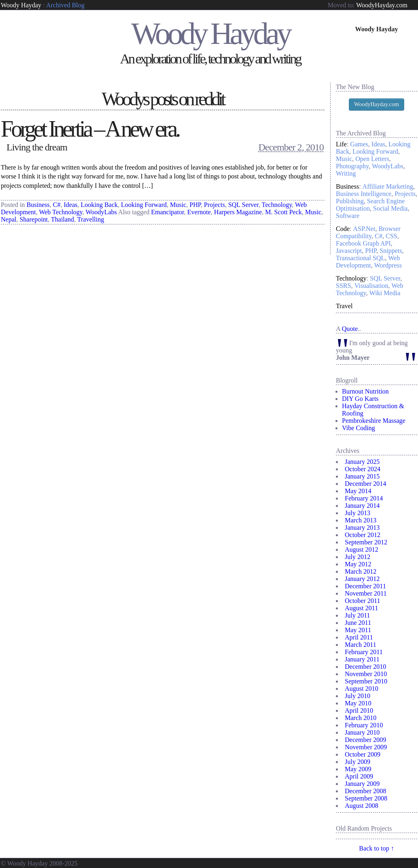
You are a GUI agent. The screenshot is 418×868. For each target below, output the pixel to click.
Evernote (199, 212)
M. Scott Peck (283, 212)
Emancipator (167, 212)
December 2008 (366, 791)
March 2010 (361, 718)
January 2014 (362, 506)
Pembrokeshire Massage (374, 421)
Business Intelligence (364, 194)
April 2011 (359, 637)
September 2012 (366, 542)
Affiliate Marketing (388, 186)
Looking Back (99, 205)
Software (348, 216)
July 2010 (358, 696)
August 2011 (361, 608)
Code (343, 229)
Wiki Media (385, 293)
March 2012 (361, 571)
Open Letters (372, 159)
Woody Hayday (21, 5)
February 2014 (364, 498)
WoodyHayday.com (382, 5)
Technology (277, 205)
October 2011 (362, 601)
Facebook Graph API (363, 243)
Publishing (350, 201)
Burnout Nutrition (365, 391)
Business (38, 205)
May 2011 (358, 630)
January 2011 (362, 659)
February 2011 (364, 652)
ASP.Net (364, 229)
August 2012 (361, 549)
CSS (392, 236)
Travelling (91, 219)
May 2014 (358, 491)
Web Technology (61, 212)
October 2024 (363, 469)
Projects (215, 205)
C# (57, 205)
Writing (346, 173)
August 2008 (361, 806)
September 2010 (366, 681)
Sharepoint (34, 219)
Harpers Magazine (238, 212)
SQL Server (243, 205)
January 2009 (362, 784)
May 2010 (358, 703)
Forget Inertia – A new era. (90, 129)
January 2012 (362, 579)
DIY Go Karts (360, 399)
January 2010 (362, 732)
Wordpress (388, 265)
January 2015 (362, 476)
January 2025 (362, 462)
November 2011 (366, 593)
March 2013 (361, 520)
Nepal (9, 219)
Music (178, 205)
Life (341, 144)
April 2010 (359, 710)
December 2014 (366, 484)
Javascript (349, 251)
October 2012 (363, 535)
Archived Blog (65, 5)
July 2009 (358, 762)
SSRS (343, 286)
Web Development (368, 262)
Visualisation (371, 286)
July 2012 (358, 557)
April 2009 (359, 776)
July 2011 (357, 615)
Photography (352, 166)
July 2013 (358, 513)
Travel (344, 306)
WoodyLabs (101, 212)
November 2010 (366, 674)
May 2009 (358, 769)
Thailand (62, 219)
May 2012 (358, 564)
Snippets (391, 251)
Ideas (71, 205)
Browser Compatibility (368, 232)
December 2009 (366, 740)
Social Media (391, 208)
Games (359, 144)
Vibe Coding (358, 428)
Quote (350, 329)
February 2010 (364, 725)
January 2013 (362, 528)
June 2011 (358, 623)
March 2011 (360, 645)
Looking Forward (144, 205)
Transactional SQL (360, 258)
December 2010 (366, 667)
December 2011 (365, 586)
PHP (195, 205)
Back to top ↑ (377, 848)
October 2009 (363, 754)
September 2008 (366, 798)
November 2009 (366, 747)
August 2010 (361, 689)
